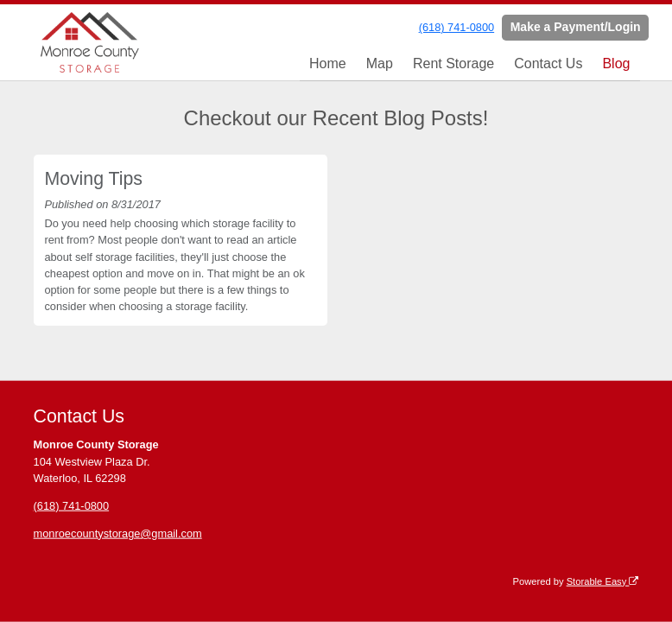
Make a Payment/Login (576, 27)
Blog (616, 63)
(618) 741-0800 (457, 27)
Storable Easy (603, 581)
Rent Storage (453, 63)
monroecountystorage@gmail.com (118, 533)
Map (380, 63)
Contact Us (548, 63)
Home (328, 63)
